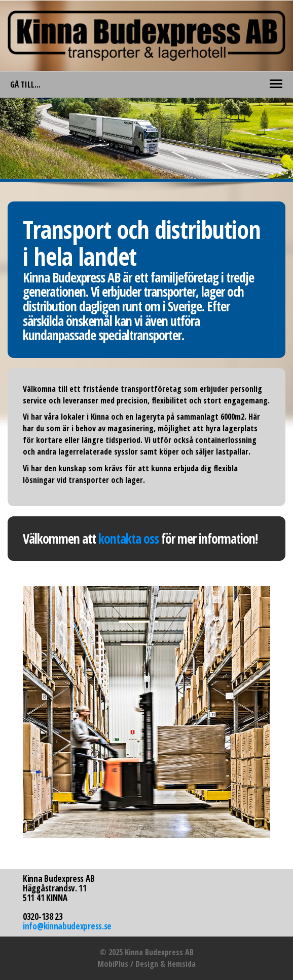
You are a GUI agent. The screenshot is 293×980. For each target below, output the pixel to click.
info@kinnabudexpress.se (67, 926)
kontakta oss (129, 539)
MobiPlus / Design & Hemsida (146, 964)
